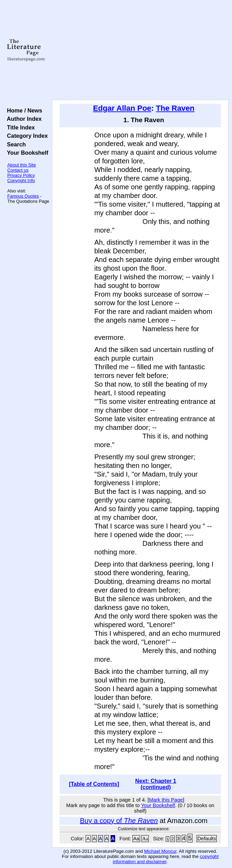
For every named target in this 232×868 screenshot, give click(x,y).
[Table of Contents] (94, 784)
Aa (136, 839)
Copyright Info (21, 180)
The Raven (175, 108)
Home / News (23, 110)
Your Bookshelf (26, 153)
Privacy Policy (21, 175)
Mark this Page (166, 800)
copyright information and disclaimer (166, 859)
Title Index (19, 127)
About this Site (22, 165)
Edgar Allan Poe (122, 108)
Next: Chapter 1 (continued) (156, 784)
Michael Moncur (160, 851)
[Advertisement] (140, 50)
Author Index (23, 119)
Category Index (26, 136)
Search (15, 144)
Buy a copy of (119, 821)
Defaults (207, 839)
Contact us (18, 170)
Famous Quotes (23, 196)
